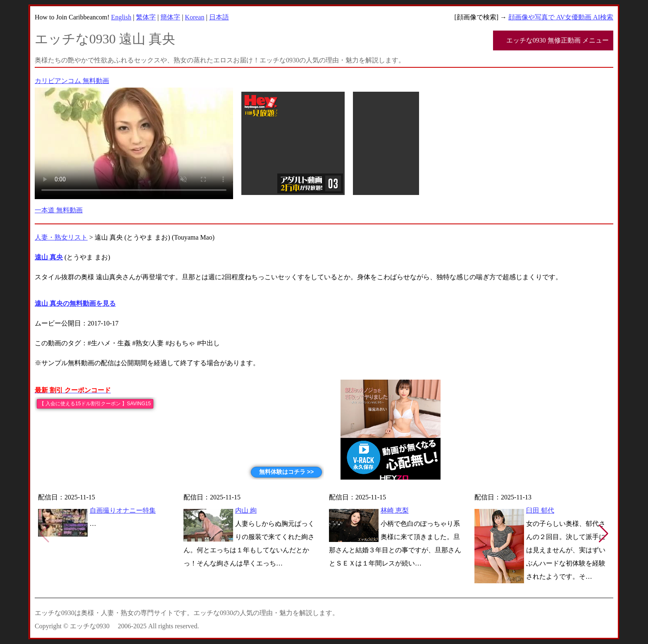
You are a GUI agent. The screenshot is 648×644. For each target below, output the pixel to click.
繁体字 (146, 17)
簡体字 (170, 17)
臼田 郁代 (540, 510)
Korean (194, 17)
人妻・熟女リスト (61, 237)
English (121, 17)
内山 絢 (246, 510)
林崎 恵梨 (395, 510)
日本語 (219, 17)
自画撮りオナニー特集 (123, 510)
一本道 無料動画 (59, 210)
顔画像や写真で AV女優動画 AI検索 (561, 17)
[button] (604, 534)
